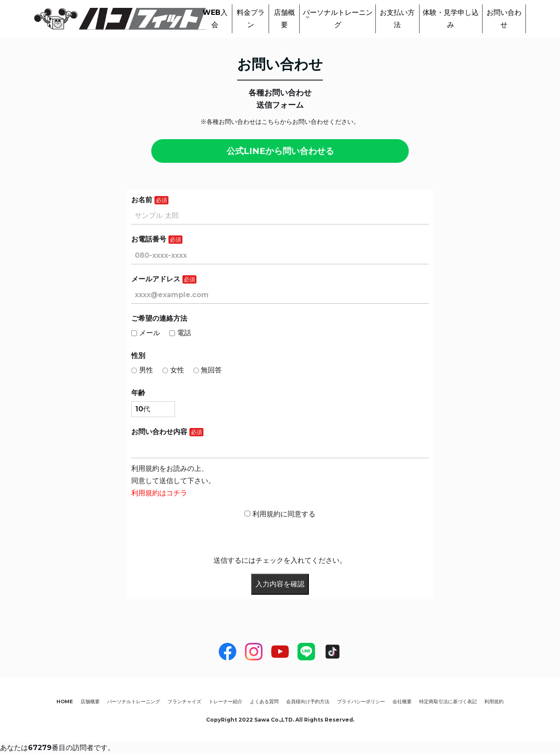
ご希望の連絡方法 (159, 318)
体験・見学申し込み (451, 19)
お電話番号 (149, 239)
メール (146, 333)
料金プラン (251, 19)
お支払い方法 (397, 19)
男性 (142, 370)
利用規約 (494, 701)
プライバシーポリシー (361, 701)
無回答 (208, 370)
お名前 (142, 200)
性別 (138, 356)
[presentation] (198, 537)
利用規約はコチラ (159, 493)
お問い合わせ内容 (159, 432)
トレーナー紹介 (226, 701)
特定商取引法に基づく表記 (448, 701)
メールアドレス (156, 279)
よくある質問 (264, 701)
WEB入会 (215, 19)
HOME (65, 701)
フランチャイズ (184, 701)
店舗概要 (284, 19)
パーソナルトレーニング (338, 19)
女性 (173, 370)
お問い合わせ (504, 19)
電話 (180, 333)
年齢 (138, 393)
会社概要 (402, 701)
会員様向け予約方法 (308, 701)
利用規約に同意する (280, 514)
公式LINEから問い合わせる (280, 151)
